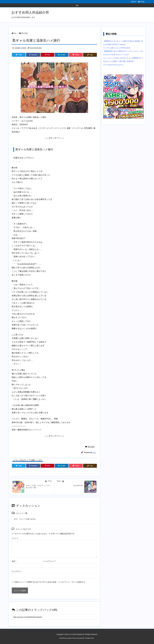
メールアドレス (49, 561)
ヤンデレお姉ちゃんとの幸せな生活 (117, 48)
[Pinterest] (48, 55)
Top (15, 33)
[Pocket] (76, 55)
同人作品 (25, 33)
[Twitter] (19, 55)
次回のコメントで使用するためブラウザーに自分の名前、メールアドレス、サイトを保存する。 (50, 582)
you (94, 452)
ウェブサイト (17, 571)
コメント (15, 538)
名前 (14, 561)
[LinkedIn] (62, 55)
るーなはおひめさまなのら (113, 65)
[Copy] (90, 55)
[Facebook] (33, 55)
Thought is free (89, 638)
